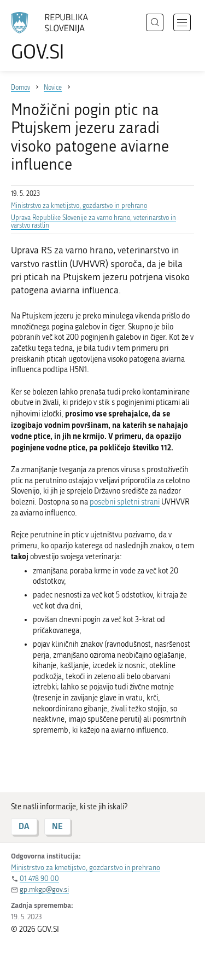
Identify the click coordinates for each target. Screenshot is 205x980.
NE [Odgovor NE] (57, 826)
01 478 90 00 (39, 878)
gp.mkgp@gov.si (44, 889)
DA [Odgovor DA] (24, 826)
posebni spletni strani (125, 502)
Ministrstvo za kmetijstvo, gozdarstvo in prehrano (79, 206)
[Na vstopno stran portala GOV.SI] (55, 37)
